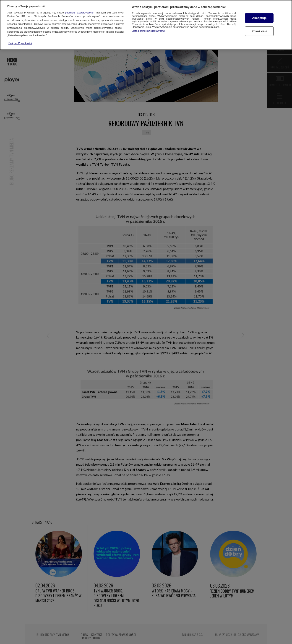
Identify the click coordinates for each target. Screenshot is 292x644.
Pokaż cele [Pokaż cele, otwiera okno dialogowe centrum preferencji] (259, 31)
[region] (146, 25)
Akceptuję (259, 18)
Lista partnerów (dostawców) (148, 31)
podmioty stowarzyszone (79, 13)
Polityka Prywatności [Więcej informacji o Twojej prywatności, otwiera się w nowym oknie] (20, 43)
